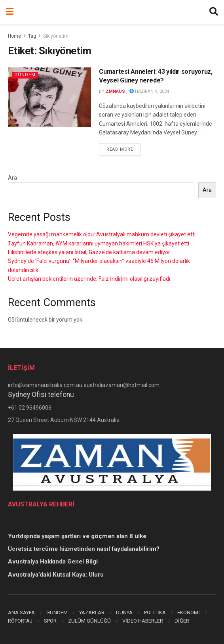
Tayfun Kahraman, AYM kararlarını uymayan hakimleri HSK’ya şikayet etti (99, 243)
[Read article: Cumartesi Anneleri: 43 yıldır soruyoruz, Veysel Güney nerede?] (49, 97)
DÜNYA (124, 612)
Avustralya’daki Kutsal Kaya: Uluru (56, 575)
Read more (123, 149)
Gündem (25, 75)
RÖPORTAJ (20, 621)
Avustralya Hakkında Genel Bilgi (53, 562)
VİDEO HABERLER (143, 621)
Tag (32, 36)
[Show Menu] (10, 12)
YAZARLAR (92, 612)
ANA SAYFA (21, 612)
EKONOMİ (189, 612)
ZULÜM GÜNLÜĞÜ (89, 621)
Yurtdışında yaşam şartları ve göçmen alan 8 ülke (77, 536)
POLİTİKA (155, 612)
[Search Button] (214, 12)
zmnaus (115, 91)
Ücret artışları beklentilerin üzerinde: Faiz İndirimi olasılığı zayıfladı (89, 279)
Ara (12, 178)
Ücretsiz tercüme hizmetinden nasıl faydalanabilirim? (84, 549)
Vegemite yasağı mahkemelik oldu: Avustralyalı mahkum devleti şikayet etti (102, 234)
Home (14, 36)
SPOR (50, 621)
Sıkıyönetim (56, 36)
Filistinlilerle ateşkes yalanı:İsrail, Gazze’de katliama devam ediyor (89, 252)
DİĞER (182, 621)
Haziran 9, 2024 (149, 91)
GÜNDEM (57, 612)
